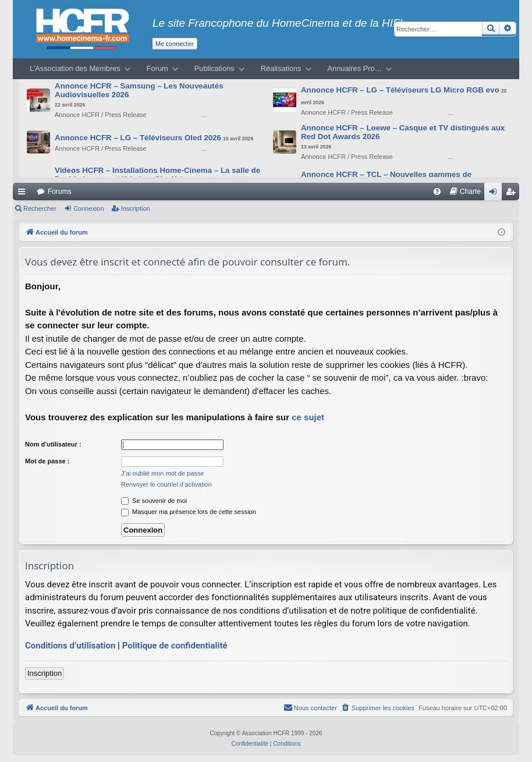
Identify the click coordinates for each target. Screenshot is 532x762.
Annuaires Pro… (355, 68)
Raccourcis (24, 194)
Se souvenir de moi (154, 501)
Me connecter (175, 44)
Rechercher (40, 208)
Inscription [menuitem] (513, 194)
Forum (157, 68)
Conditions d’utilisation (70, 646)
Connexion (89, 208)
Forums (60, 192)
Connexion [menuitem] (496, 194)
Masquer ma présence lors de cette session (189, 512)
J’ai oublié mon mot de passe (162, 473)
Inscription (136, 208)
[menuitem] (437, 192)
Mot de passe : (47, 461)
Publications (214, 68)
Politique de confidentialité (175, 646)
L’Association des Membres (75, 68)
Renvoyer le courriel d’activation (166, 484)
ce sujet (308, 417)
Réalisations (281, 68)
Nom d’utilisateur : (53, 444)
